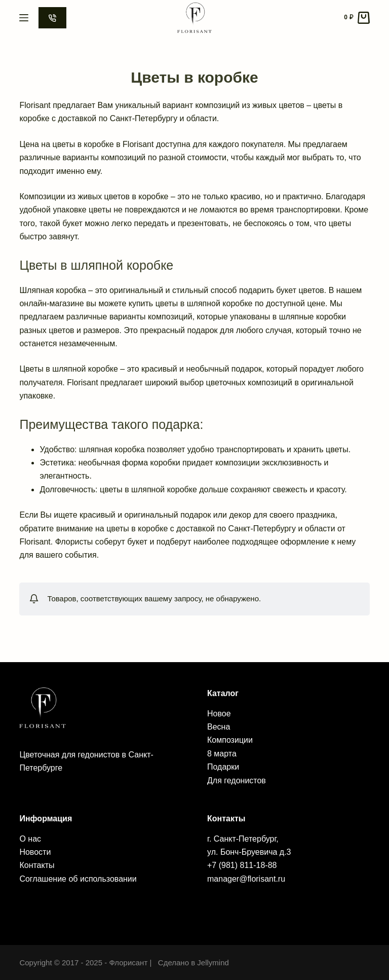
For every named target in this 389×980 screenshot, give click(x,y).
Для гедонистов (237, 781)
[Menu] (24, 18)
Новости (35, 852)
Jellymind (213, 963)
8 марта (222, 754)
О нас (30, 839)
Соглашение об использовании (78, 879)
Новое (219, 714)
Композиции (230, 740)
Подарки (223, 767)
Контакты (37, 865)
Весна (219, 727)
